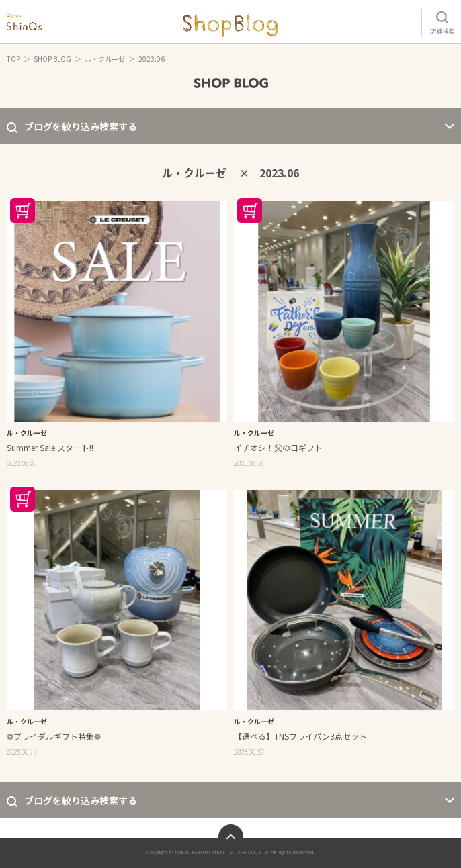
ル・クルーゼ (105, 59)
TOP (13, 59)
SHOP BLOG (52, 59)
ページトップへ (231, 837)
